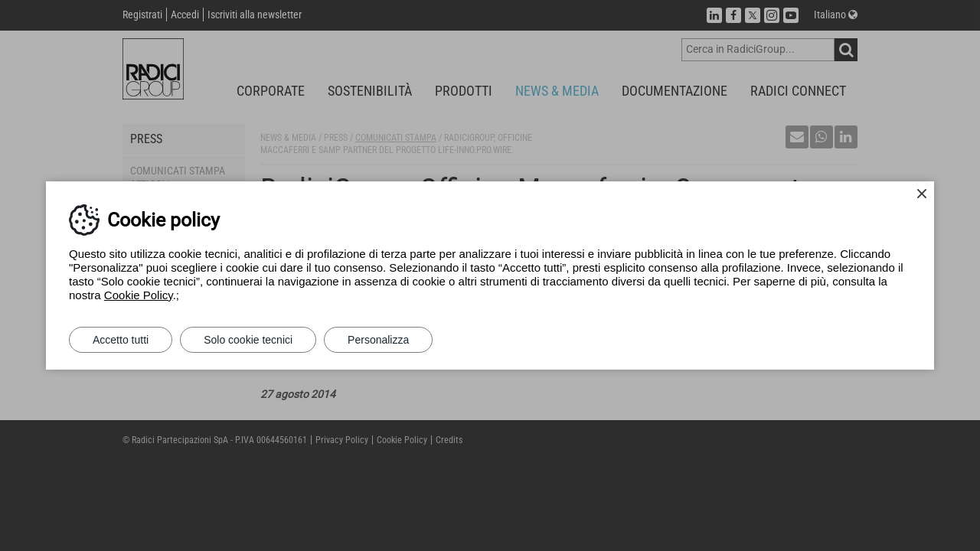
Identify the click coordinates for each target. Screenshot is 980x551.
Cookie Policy (139, 295)
